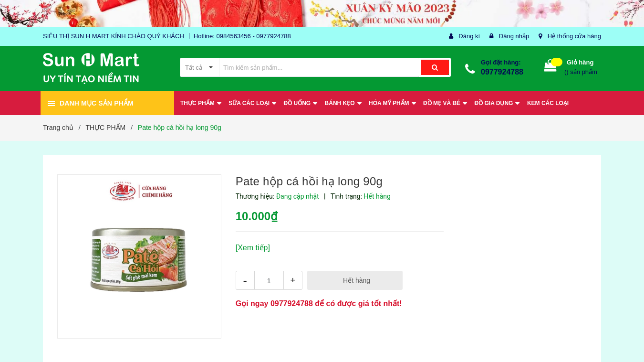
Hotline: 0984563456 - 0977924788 (242, 36)
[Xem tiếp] (253, 248)
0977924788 (502, 72)
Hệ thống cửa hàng (574, 36)
